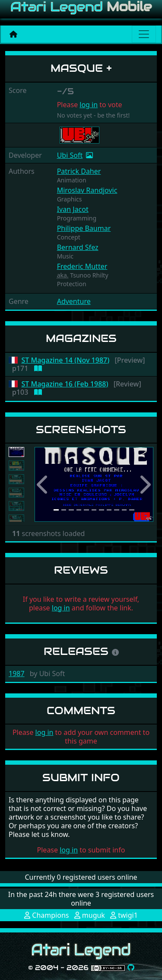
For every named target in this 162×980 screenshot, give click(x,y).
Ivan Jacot (73, 209)
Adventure (74, 301)
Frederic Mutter (82, 266)
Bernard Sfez (78, 247)
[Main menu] (144, 34)
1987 (17, 674)
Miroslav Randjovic (87, 190)
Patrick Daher (79, 171)
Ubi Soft (70, 155)
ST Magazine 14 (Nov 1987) (66, 360)
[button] (43, 484)
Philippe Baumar (84, 228)
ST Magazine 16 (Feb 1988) (65, 384)
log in (89, 105)
